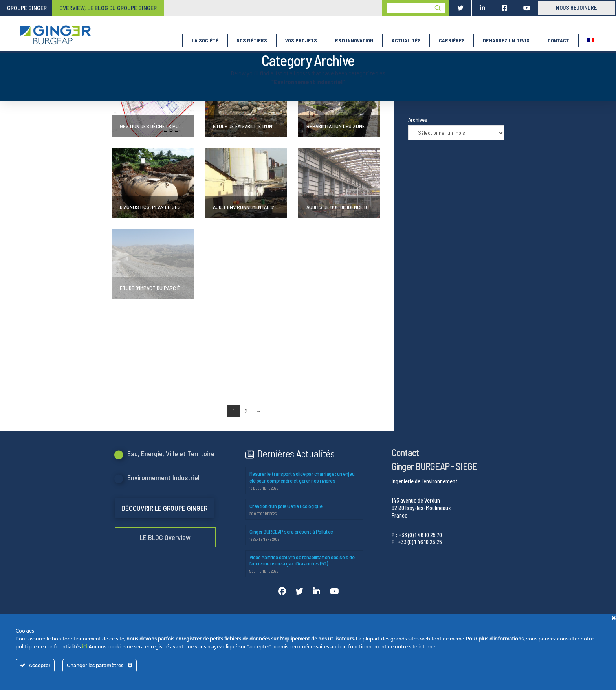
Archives (418, 120)
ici (85, 647)
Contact (405, 452)
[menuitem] (591, 41)
